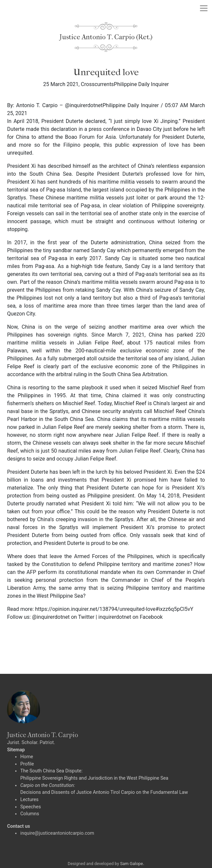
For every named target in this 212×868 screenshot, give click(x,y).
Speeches (30, 807)
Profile (27, 764)
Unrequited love (106, 72)
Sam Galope (132, 864)
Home (27, 757)
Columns (30, 814)
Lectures (29, 800)
